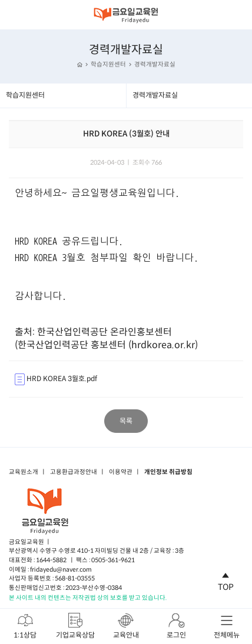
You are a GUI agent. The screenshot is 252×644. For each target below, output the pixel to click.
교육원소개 (24, 472)
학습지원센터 (108, 64)
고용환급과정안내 (74, 472)
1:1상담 (25, 625)
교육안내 (126, 625)
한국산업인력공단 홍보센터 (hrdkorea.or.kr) (108, 345)
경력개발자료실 (155, 64)
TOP (226, 580)
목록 (126, 421)
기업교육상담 (75, 625)
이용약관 (121, 472)
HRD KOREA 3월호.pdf (56, 379)
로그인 (176, 625)
